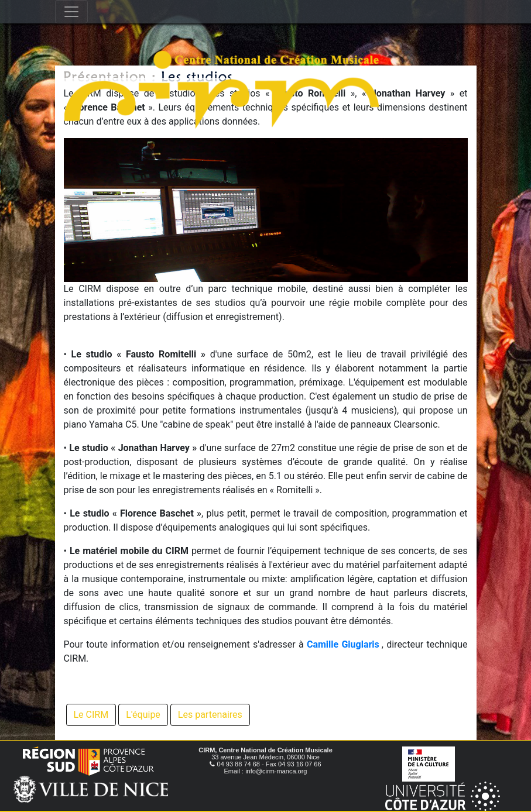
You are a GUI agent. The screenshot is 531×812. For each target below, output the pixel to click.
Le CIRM (91, 715)
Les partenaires (210, 715)
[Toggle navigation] (71, 12)
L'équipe (143, 715)
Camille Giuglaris (343, 644)
